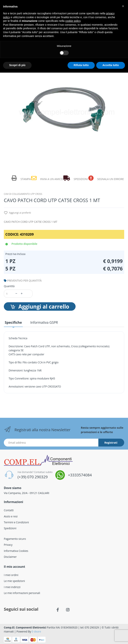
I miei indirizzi (12, 587)
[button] (123, 6)
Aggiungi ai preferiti (17, 213)
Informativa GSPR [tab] (44, 322)
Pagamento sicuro (15, 539)
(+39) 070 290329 (33, 477)
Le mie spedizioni (14, 581)
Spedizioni (10, 528)
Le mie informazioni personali (22, 593)
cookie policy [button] (73, 21)
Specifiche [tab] (13, 322)
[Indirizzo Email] (51, 443)
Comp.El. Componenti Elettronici (25, 627)
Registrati (111, 443)
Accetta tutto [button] (111, 65)
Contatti (9, 510)
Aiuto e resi (11, 516)
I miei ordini (11, 575)
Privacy (8, 545)
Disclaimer (10, 557)
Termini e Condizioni (16, 522)
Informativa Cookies (16, 551)
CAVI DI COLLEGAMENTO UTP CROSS (23, 194)
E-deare (36, 631)
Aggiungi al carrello (40, 306)
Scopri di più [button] (17, 65)
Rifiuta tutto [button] (81, 65)
